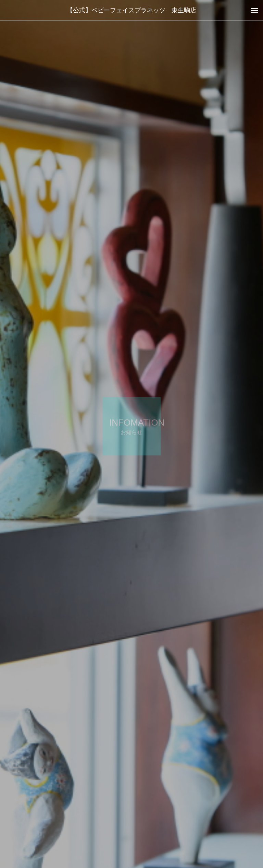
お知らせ (32, 837)
